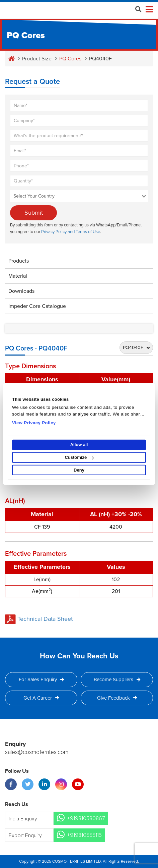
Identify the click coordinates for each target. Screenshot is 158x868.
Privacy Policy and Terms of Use (71, 232)
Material (18, 276)
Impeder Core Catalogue (37, 306)
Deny (79, 470)
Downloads (21, 291)
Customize (79, 457)
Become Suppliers (117, 680)
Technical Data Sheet (39, 619)
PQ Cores (70, 59)
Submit (34, 213)
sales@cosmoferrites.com (37, 752)
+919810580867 (86, 818)
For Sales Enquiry (41, 680)
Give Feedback (117, 698)
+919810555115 (84, 835)
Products (19, 261)
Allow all (79, 445)
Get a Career (41, 698)
